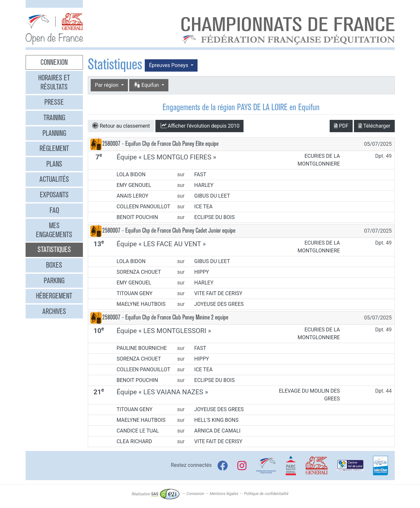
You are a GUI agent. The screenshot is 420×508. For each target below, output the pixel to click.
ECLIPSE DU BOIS (215, 217)
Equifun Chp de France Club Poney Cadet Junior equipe (180, 231)
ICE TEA (204, 207)
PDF (341, 126)
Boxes (54, 265)
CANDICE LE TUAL (138, 431)
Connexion (54, 62)
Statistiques (54, 249)
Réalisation (155, 494)
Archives (54, 311)
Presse (54, 102)
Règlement (54, 148)
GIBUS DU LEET (212, 196)
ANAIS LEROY (132, 196)
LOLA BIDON (131, 174)
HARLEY (204, 185)
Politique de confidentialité (266, 494)
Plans (54, 164)
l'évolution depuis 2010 (200, 126)
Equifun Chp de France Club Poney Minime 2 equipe (177, 317)
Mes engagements (54, 230)
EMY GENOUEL (134, 185)
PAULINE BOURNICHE (142, 348)
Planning (54, 133)
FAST (200, 174)
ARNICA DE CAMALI (217, 431)
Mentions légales (224, 494)
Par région (107, 85)
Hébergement (54, 296)
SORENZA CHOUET (139, 272)
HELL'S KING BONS (216, 420)
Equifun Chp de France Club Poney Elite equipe (172, 144)
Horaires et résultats (54, 82)
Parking (54, 281)
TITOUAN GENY (135, 293)
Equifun (147, 85)
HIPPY (202, 272)
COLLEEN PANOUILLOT (143, 207)
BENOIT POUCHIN (137, 217)
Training (54, 118)
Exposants (54, 195)
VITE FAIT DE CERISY (218, 293)
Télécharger (374, 126)
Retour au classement (121, 126)
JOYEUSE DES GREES (219, 304)
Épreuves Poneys (169, 65)
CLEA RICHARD (134, 441)
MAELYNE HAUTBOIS (141, 304)
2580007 (111, 144)
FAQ (54, 210)
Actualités (54, 179)
